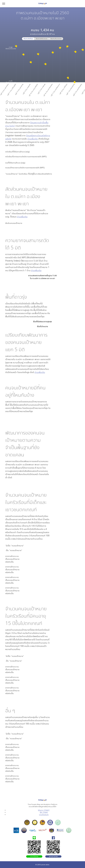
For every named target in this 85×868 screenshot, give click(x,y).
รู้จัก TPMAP (44, 812)
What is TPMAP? (44, 810)
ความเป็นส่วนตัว (44, 815)
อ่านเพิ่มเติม (33, 139)
